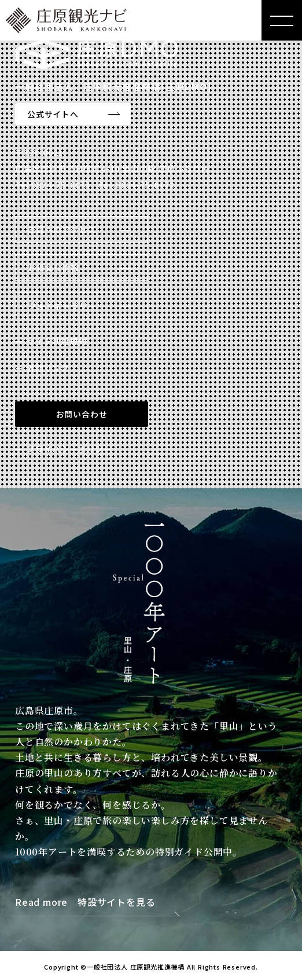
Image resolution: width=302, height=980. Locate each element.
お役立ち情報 (54, 268)
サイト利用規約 (57, 341)
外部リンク (48, 368)
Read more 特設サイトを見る (85, 903)
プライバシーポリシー (69, 449)
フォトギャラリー (62, 306)
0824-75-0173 (61, 185)
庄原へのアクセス (62, 229)
